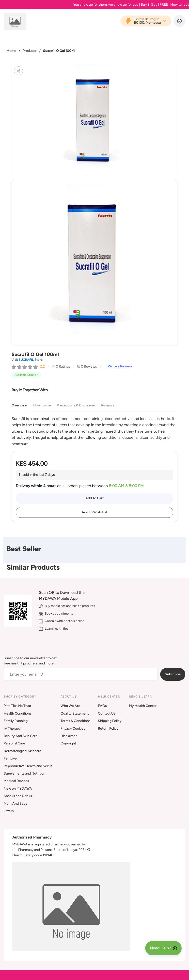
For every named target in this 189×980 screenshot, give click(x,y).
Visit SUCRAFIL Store (27, 360)
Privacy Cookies (73, 729)
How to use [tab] (42, 405)
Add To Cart (95, 498)
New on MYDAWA (18, 789)
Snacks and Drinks (18, 796)
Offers (9, 811)
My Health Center (143, 706)
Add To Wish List (94, 512)
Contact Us (107, 713)
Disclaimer (69, 736)
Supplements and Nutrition (24, 773)
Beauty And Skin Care (21, 736)
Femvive (10, 758)
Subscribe (173, 674)
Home (11, 51)
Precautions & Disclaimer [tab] (76, 405)
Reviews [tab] (108, 405)
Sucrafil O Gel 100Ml (59, 51)
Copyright (68, 743)
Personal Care (14, 743)
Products (30, 51)
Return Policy (108, 729)
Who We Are (70, 706)
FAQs (102, 706)
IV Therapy (12, 729)
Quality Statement (75, 713)
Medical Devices (16, 781)
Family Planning (16, 721)
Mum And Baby (16, 804)
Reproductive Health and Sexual (28, 766)
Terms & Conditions (76, 721)
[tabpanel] (94, 431)
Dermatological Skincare (23, 751)
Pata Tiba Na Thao (17, 706)
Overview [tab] (19, 405)
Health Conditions (18, 713)
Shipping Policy (110, 721)
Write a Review (120, 366)
